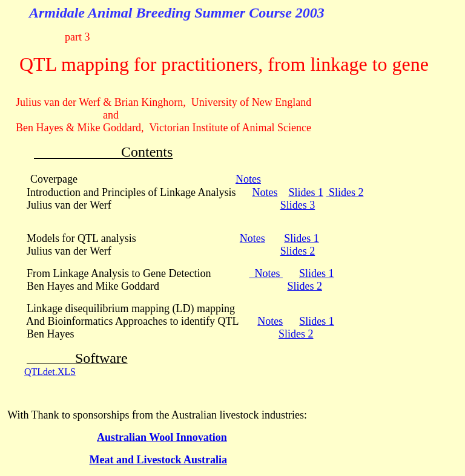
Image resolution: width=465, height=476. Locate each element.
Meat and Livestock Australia (159, 460)
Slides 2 (345, 192)
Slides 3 (298, 205)
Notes (248, 179)
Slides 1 (306, 192)
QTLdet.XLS (50, 372)
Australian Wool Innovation (162, 437)
